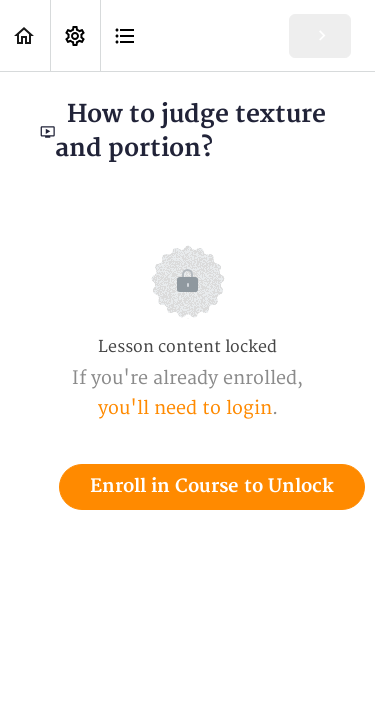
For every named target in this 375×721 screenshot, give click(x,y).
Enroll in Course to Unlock (212, 486)
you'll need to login (185, 408)
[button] (25, 35)
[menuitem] (75, 35)
